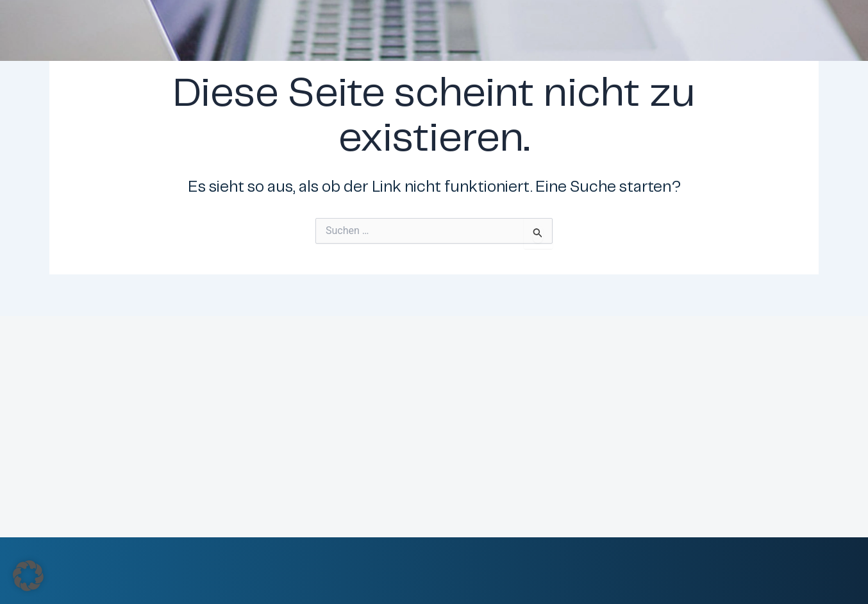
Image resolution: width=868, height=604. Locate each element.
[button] (28, 576)
